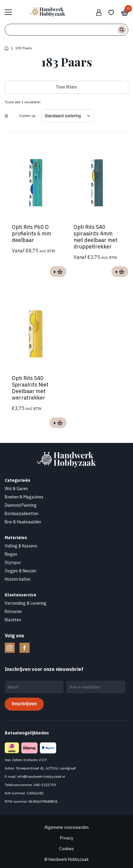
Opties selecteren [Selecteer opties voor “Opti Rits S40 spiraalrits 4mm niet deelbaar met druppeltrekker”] (120, 272)
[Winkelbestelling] (67, 116)
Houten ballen (18, 579)
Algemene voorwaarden (66, 827)
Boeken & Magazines (24, 497)
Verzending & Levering (26, 603)
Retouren (13, 612)
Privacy (67, 838)
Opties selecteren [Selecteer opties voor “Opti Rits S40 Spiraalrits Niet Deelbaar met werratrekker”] (58, 423)
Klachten (13, 620)
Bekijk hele (11, 12)
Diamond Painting (21, 505)
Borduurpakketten (22, 514)
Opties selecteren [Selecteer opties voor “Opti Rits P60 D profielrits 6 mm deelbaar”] (58, 272)
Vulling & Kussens (21, 546)
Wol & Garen (16, 489)
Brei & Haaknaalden (23, 522)
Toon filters (66, 87)
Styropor (13, 563)
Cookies (66, 849)
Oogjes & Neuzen (21, 571)
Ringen (11, 554)
